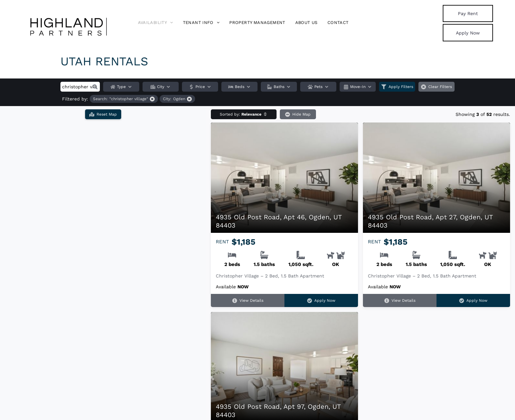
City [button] (161, 87)
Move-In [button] (358, 87)
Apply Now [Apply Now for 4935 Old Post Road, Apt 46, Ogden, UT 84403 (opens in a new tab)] (321, 301)
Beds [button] (240, 87)
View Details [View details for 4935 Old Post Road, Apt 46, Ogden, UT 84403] (248, 301)
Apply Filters (397, 87)
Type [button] (121, 87)
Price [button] (200, 87)
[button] (95, 87)
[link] (468, 13)
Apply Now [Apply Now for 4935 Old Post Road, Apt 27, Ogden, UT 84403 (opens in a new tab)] (473, 301)
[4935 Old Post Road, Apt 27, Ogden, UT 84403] (437, 178)
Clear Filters (437, 87)
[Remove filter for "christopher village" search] (124, 99)
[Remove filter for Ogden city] (177, 99)
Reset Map (103, 113)
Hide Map (298, 114)
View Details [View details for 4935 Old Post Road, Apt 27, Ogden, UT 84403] (400, 301)
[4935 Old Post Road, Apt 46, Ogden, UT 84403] (284, 178)
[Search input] (80, 87)
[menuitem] (156, 23)
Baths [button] (279, 87)
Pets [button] (318, 87)
